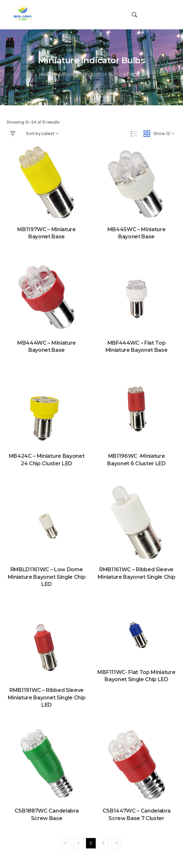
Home (46, 74)
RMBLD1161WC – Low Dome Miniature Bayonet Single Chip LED (47, 577)
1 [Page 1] (78, 843)
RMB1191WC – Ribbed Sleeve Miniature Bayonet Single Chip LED (47, 697)
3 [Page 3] (103, 843)
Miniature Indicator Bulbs (91, 74)
